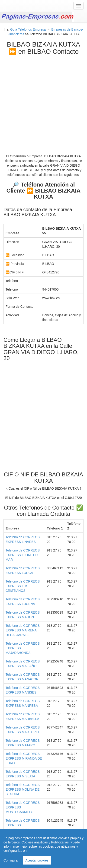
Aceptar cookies (37, 860)
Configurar (11, 860)
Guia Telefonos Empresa (28, 29)
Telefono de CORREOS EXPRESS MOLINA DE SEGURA (23, 789)
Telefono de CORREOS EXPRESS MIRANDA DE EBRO (24, 758)
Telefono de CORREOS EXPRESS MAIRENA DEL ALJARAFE (23, 630)
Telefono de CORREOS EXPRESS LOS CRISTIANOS (23, 586)
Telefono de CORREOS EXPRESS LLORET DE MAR (23, 555)
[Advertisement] (43, 101)
